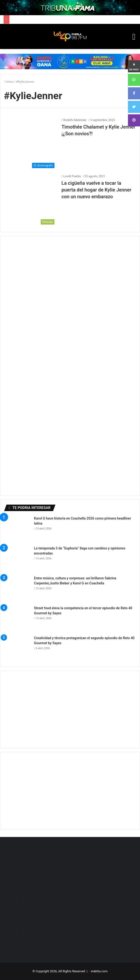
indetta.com (99, 971)
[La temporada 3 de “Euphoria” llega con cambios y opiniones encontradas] (17, 559)
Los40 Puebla (72, 176)
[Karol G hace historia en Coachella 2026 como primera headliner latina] (17, 529)
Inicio (9, 82)
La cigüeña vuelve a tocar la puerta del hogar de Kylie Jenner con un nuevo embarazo (96, 190)
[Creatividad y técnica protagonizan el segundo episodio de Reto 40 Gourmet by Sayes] (17, 649)
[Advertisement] (70, 710)
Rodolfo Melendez (75, 120)
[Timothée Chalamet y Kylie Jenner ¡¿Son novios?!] (30, 144)
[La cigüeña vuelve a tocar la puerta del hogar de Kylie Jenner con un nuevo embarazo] (30, 200)
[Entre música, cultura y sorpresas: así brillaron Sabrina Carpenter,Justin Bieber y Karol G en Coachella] (17, 589)
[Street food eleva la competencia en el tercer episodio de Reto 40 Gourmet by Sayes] (17, 619)
